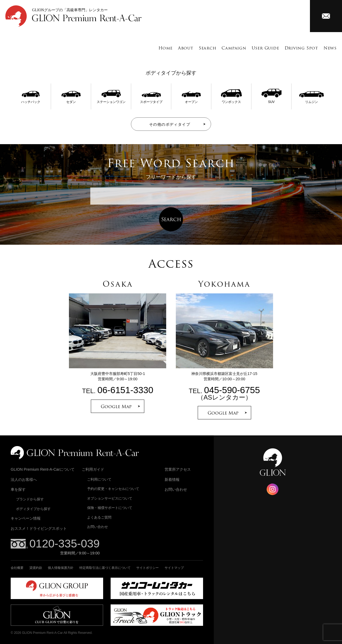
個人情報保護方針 (61, 568)
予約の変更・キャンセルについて (113, 489)
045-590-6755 (232, 390)
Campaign (234, 48)
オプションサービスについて (110, 498)
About (186, 48)
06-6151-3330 (125, 390)
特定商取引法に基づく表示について (105, 568)
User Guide (265, 48)
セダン (71, 100)
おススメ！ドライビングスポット (39, 528)
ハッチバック (31, 100)
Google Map (116, 407)
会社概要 (17, 568)
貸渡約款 (36, 568)
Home (166, 48)
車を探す (18, 489)
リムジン (312, 100)
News (330, 48)
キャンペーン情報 (26, 518)
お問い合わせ (98, 527)
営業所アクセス (178, 469)
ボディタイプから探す (33, 509)
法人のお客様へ (24, 480)
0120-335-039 (65, 544)
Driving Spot (301, 48)
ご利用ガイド (93, 469)
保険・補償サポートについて (110, 508)
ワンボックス (231, 100)
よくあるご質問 (99, 517)
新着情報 (172, 480)
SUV (271, 100)
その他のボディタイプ (170, 124)
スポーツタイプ (151, 100)
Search (208, 48)
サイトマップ (174, 568)
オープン (191, 100)
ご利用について (99, 479)
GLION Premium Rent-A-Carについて (43, 469)
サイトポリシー (147, 568)
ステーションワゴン (111, 100)
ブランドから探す (30, 499)
